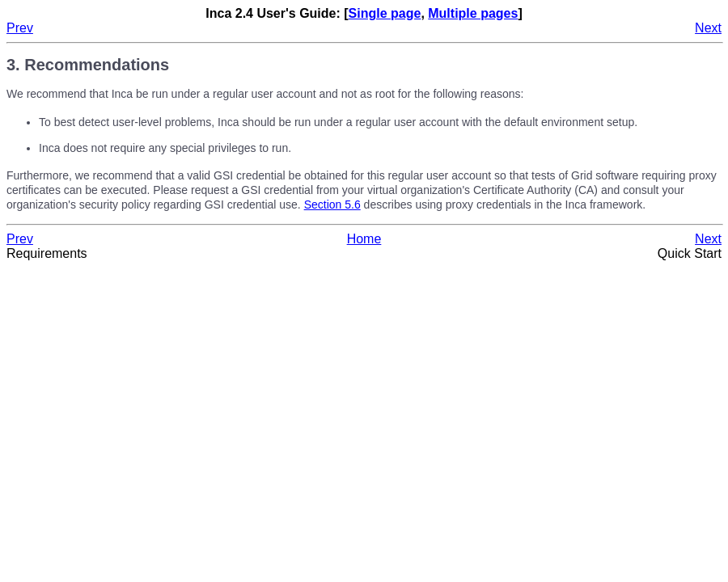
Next (708, 28)
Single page (385, 13)
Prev (20, 28)
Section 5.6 (332, 205)
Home (364, 239)
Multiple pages (473, 13)
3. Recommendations (88, 65)
